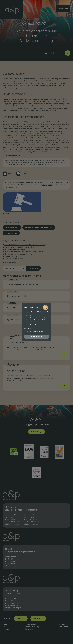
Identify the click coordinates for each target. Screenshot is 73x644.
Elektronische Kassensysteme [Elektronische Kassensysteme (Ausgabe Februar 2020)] (15, 249)
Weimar (62, 182)
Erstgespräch (47, 185)
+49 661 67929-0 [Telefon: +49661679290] (12, 520)
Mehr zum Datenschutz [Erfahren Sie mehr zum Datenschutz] (31, 325)
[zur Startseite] (11, 9)
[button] (63, 8)
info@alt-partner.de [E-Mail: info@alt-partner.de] (12, 524)
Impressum (63, 625)
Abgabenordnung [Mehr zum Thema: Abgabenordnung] (11, 233)
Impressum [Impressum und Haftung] (27, 328)
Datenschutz (63, 627)
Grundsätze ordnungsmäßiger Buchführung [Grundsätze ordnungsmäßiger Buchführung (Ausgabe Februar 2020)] (20, 247)
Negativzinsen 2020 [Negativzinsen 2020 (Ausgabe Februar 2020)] (11, 256)
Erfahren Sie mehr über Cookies (34, 331)
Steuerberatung (31, 625)
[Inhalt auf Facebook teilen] (8, 174)
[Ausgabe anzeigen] (33, 268)
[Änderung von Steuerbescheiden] (36, 284)
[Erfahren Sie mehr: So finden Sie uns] (37, 348)
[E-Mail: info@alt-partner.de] (60, 53)
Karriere (6, 625)
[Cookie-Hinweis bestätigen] (36, 337)
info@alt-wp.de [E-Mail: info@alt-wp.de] (10, 566)
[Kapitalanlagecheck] (36, 296)
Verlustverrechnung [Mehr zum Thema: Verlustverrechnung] (12, 227)
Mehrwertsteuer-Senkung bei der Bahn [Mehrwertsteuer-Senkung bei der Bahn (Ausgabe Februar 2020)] (18, 254)
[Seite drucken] (22, 174)
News (5, 627)
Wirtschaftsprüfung (32, 627)
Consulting (29, 629)
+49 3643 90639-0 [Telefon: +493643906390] (32, 520)
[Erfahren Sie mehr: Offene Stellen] (37, 378)
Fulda (53, 182)
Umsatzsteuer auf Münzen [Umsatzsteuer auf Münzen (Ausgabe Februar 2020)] (14, 259)
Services (6, 629)
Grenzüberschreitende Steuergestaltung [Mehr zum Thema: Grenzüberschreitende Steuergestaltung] (39, 227)
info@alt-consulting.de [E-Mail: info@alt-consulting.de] (13, 608)
